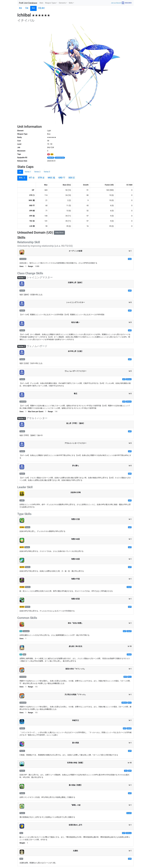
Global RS (51, 158)
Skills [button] (71, 3)
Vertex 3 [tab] (47, 172)
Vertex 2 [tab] (37, 172)
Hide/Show (59, 233)
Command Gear (60, 158)
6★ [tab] (20, 172)
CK (52, 154)
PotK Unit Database (28, 3)
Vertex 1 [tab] (28, 172)
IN (49, 154)
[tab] (21, 8)
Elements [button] (62, 3)
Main (41, 3)
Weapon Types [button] (50, 3)
